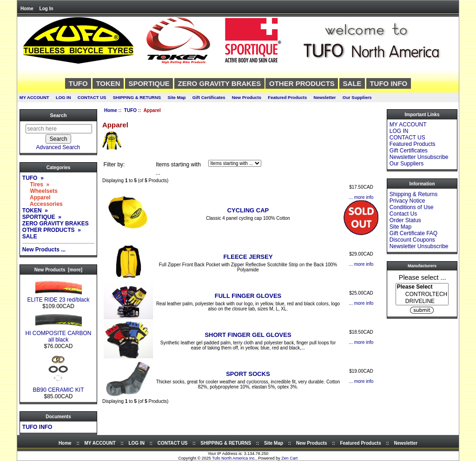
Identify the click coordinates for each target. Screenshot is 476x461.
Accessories (43, 204)
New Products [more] (58, 270)
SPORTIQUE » (42, 217)
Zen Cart (289, 458)
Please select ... (423, 277)
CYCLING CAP (248, 210)
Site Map (176, 97)
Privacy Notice (407, 201)
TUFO (130, 110)
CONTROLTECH (422, 294)
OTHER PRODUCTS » (52, 230)
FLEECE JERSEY (248, 257)
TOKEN (108, 83)
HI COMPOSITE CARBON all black (58, 334)
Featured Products (287, 97)
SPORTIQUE (149, 83)
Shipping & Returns (413, 194)
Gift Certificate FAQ (413, 233)
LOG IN (63, 97)
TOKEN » (35, 211)
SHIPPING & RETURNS (137, 97)
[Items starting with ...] (235, 163)
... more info (361, 197)
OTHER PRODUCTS (302, 83)
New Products (247, 97)
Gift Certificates (209, 97)
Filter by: (114, 165)
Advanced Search (58, 147)
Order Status (405, 220)
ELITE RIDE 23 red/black (58, 297)
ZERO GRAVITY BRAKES (220, 83)
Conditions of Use (412, 207)
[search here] (59, 129)
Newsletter (325, 97)
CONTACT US (92, 97)
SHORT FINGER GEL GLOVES (248, 335)
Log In (46, 9)
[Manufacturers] (422, 294)
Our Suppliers (357, 97)
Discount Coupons (412, 240)
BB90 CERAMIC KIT (58, 387)
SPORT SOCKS (248, 374)
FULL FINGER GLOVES (248, 296)
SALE (352, 83)
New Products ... (44, 250)
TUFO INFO (388, 83)
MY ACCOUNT (34, 97)
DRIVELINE (422, 301)
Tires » (36, 184)
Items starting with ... (178, 169)
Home (27, 9)
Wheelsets (40, 191)
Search (58, 115)
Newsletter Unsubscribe (419, 157)
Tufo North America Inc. (234, 458)
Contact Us (403, 214)
